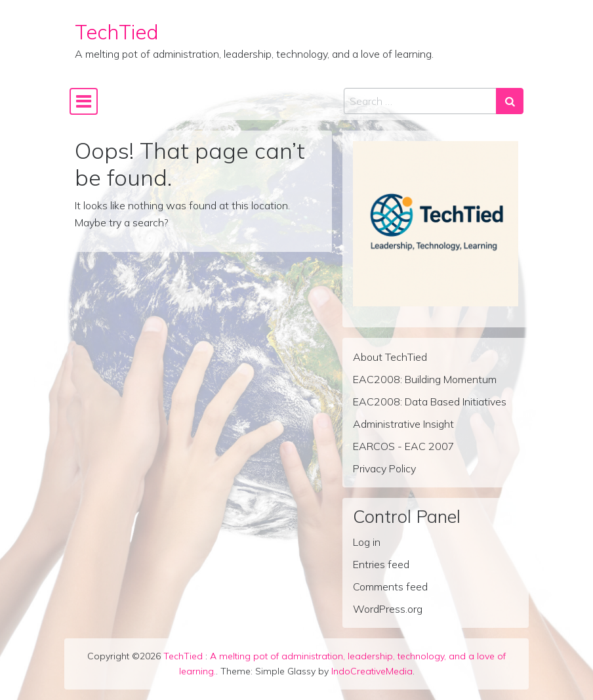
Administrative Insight (403, 424)
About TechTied (390, 357)
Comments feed (390, 587)
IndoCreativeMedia (372, 671)
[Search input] (420, 101)
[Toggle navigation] (84, 101)
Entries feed (381, 564)
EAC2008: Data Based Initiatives (430, 401)
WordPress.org (388, 609)
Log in (367, 542)
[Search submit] (510, 101)
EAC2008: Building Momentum (425, 379)
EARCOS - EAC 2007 (404, 446)
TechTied (117, 32)
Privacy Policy (384, 468)
